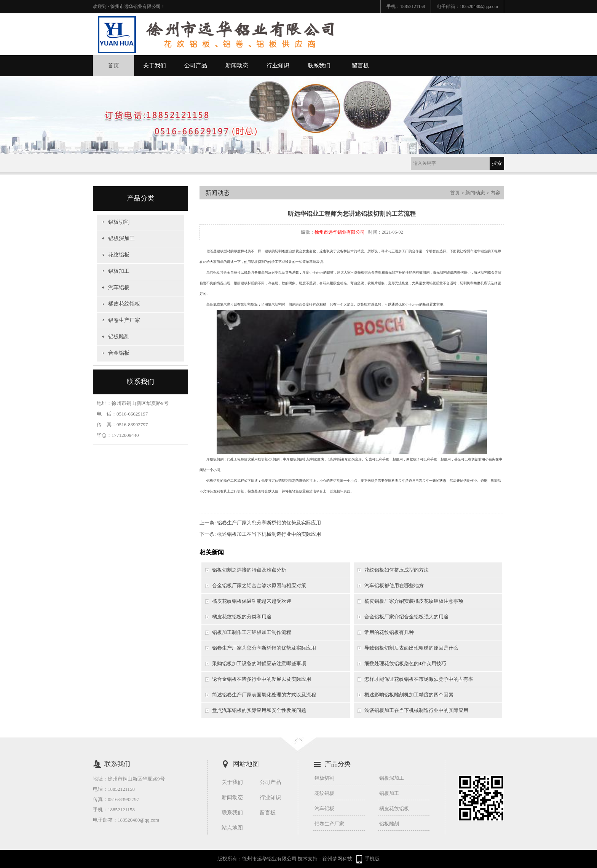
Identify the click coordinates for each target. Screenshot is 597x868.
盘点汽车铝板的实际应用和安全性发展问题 (259, 710)
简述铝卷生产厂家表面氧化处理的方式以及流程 (264, 695)
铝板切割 (119, 222)
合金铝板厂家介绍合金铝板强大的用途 (406, 617)
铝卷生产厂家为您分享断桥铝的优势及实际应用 (269, 523)
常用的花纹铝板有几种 (389, 632)
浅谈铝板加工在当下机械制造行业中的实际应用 (416, 710)
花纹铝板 (119, 255)
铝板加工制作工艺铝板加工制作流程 (252, 632)
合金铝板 (119, 353)
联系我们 (319, 65)
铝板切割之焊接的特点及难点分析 (249, 570)
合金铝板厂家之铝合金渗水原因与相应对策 (259, 585)
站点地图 (232, 828)
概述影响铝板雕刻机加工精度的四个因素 (409, 695)
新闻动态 (237, 65)
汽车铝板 (119, 287)
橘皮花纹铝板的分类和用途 (242, 617)
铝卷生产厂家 (124, 320)
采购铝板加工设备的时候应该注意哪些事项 (259, 663)
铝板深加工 (121, 238)
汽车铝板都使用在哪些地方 (394, 585)
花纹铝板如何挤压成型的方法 (397, 570)
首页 (113, 65)
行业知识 (278, 65)
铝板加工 (119, 271)
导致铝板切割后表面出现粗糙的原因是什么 (411, 648)
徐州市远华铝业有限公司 (340, 232)
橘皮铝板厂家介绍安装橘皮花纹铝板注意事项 (414, 601)
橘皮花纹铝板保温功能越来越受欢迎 (252, 601)
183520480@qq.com (479, 6)
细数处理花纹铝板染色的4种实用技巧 (405, 663)
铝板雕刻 (119, 337)
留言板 (360, 65)
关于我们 (155, 65)
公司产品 (196, 65)
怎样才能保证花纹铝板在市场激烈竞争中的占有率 (419, 679)
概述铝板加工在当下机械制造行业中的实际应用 (269, 534)
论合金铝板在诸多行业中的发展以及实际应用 (262, 679)
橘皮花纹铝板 (124, 304)
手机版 (372, 859)
